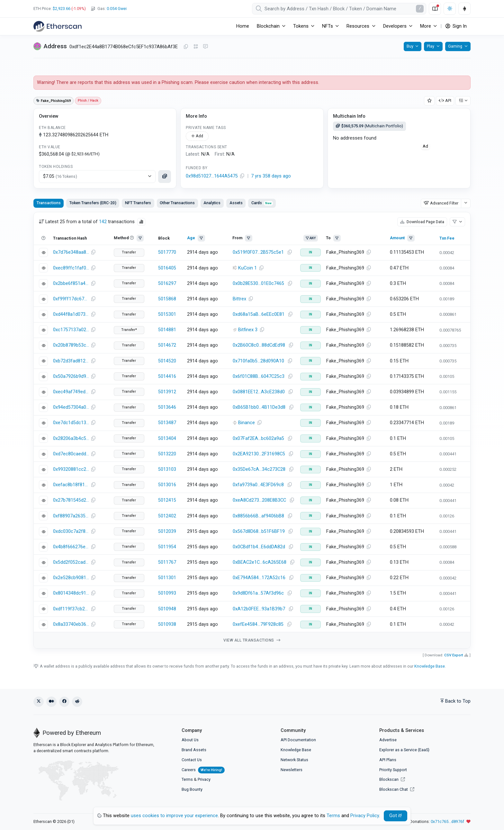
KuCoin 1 (248, 268)
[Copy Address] (186, 47)
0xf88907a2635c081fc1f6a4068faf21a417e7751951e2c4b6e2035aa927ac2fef (71, 516)
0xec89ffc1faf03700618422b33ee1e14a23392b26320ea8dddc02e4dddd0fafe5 (71, 268)
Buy (410, 46)
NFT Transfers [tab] (138, 203)
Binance (247, 423)
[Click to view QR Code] (196, 47)
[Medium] (51, 702)
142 (103, 222)
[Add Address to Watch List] (429, 101)
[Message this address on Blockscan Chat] (205, 47)
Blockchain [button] (268, 26)
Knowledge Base (430, 666)
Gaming (455, 46)
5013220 (167, 454)
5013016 (167, 485)
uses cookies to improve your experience (174, 816)
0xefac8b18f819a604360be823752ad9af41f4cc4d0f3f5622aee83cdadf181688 (71, 485)
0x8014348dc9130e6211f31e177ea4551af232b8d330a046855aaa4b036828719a (71, 593)
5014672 (167, 345)
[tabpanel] (252, 430)
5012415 (167, 500)
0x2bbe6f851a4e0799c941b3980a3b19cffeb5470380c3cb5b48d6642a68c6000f (71, 283)
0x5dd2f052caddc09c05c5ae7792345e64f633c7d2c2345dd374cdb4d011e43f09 (71, 562)
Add (197, 136)
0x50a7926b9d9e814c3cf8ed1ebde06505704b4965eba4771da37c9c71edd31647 (71, 376)
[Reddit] (77, 702)
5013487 (167, 423)
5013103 (167, 469)
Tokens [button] (301, 26)
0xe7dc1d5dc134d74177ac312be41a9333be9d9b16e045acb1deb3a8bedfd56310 (71, 423)
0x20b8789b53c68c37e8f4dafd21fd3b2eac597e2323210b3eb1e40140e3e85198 (71, 345)
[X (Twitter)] (39, 702)
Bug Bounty (192, 789)
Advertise (388, 740)
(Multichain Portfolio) (369, 126)
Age (191, 238)
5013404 (167, 438)
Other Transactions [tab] (177, 203)
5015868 (167, 299)
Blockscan (392, 779)
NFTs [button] (328, 26)
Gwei (117, 9)
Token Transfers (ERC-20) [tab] (93, 203)
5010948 (167, 609)
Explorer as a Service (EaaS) (404, 750)
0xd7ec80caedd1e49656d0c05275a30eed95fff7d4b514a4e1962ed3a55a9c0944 (71, 454)
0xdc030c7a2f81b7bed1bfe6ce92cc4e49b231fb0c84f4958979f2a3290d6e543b (71, 531)
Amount (397, 238)
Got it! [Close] (396, 816)
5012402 (167, 516)
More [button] (426, 26)
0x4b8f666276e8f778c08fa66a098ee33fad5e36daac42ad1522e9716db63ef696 (71, 547)
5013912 (167, 392)
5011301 (167, 578)
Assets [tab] (236, 203)
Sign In (456, 26)
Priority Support (393, 770)
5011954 (167, 547)
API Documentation (298, 740)
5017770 (167, 252)
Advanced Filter (441, 203)
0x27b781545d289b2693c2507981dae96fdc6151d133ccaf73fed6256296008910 (71, 500)
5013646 (167, 407)
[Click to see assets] (165, 177)
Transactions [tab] (49, 203)
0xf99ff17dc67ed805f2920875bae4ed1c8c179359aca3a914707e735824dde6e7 (71, 299)
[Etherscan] (58, 26)
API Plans (388, 760)
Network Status (294, 760)
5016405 (167, 268)
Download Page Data (422, 222)
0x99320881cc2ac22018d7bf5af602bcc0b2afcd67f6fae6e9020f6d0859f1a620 (71, 469)
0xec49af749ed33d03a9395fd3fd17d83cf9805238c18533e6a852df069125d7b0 (71, 392)
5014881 (167, 330)
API (445, 100)
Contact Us (192, 760)
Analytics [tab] (212, 203)
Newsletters (292, 770)
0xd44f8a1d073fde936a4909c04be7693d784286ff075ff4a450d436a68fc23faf (71, 314)
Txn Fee (447, 238)
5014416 (167, 376)
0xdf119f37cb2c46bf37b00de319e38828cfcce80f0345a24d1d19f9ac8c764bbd (71, 609)
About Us (190, 740)
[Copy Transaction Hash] (93, 252)
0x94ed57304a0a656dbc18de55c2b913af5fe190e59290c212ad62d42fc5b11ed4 (71, 407)
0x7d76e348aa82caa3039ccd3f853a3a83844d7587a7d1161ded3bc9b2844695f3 (71, 252)
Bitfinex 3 (248, 330)
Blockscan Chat (397, 789)
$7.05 (60, 176)
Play (431, 46)
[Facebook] (64, 702)
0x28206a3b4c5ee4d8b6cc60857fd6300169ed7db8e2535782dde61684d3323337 (71, 438)
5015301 (167, 314)
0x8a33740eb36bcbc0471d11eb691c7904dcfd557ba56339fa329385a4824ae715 (71, 624)
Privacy (204, 779)
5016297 (167, 283)
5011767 (167, 562)
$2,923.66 (62, 9)
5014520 (167, 361)
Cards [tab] (262, 203)
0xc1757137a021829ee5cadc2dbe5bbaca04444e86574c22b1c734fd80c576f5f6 (71, 330)
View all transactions (252, 640)
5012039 (167, 531)
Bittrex (239, 299)
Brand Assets (194, 750)
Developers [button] (395, 26)
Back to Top (455, 701)
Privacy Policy (365, 816)
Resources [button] (358, 26)
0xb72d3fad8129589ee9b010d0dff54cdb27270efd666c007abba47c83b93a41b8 (71, 361)
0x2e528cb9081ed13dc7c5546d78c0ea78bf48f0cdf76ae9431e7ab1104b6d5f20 (71, 578)
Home (243, 26)
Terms (187, 779)
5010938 (167, 624)
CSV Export (454, 655)
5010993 (167, 593)
